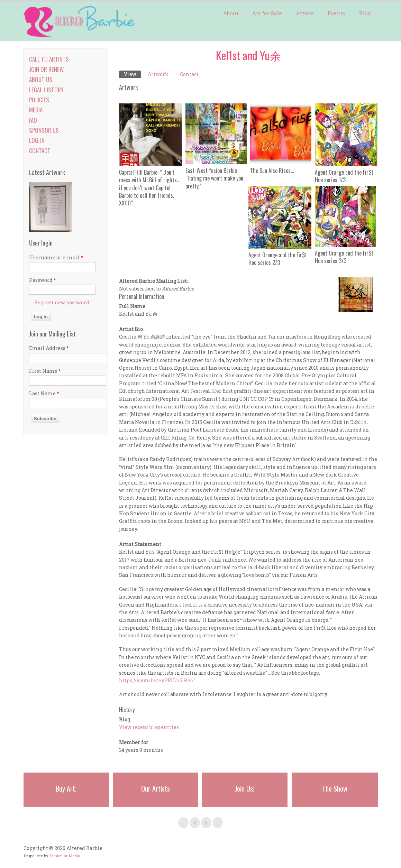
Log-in (37, 140)
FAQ (33, 120)
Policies (39, 100)
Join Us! (245, 788)
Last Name (44, 393)
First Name (45, 371)
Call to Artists (49, 59)
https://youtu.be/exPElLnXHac (156, 680)
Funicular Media (65, 856)
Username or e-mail (56, 257)
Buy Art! (66, 788)
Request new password (62, 302)
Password (43, 280)
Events (336, 13)
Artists (305, 13)
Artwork (158, 74)
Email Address (49, 348)
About (231, 13)
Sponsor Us (44, 130)
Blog (365, 13)
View (133, 74)
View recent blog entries (149, 727)
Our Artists (156, 788)
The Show (335, 788)
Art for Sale (267, 13)
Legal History (46, 90)
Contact (189, 74)
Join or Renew (46, 69)
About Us (41, 79)
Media (36, 110)
